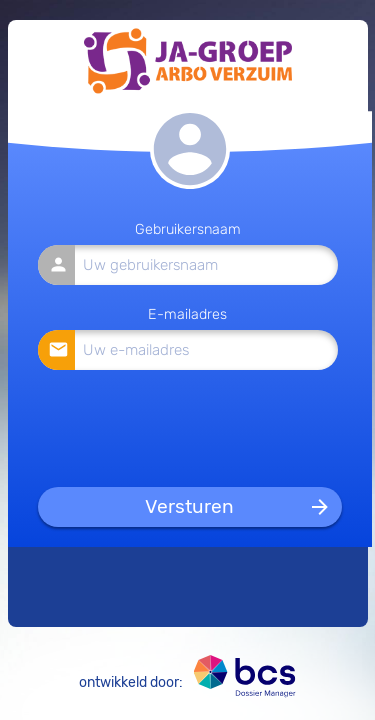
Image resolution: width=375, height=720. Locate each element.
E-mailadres (187, 314)
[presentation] (189, 427)
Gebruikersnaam (188, 229)
